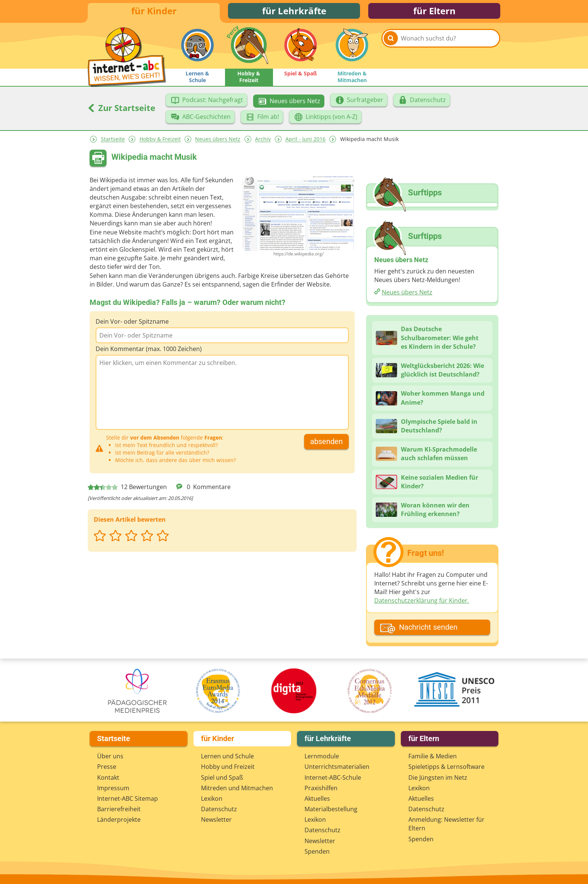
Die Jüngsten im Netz (438, 777)
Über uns (110, 756)
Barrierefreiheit (119, 809)
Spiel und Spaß (222, 777)
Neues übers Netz (218, 142)
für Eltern (434, 12)
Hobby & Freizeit (160, 142)
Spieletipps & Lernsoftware (446, 767)
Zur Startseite (121, 111)
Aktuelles (317, 798)
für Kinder (154, 12)
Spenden (317, 851)
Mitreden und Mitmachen (237, 788)
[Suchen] (391, 50)
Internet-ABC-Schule (333, 777)
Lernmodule (322, 756)
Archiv (263, 142)
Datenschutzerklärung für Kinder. (422, 603)
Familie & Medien (433, 756)
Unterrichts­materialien (337, 767)
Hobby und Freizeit (228, 767)
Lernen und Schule (227, 756)
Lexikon (212, 798)
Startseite (113, 142)
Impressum (113, 788)
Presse (107, 767)
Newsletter (216, 819)
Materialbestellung (331, 809)
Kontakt (108, 777)
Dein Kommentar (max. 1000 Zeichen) (149, 352)
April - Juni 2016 (305, 142)
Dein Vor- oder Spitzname (132, 324)
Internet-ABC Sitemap (127, 798)
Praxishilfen (321, 788)
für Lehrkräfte (294, 12)
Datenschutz (219, 809)
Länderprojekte (119, 819)
